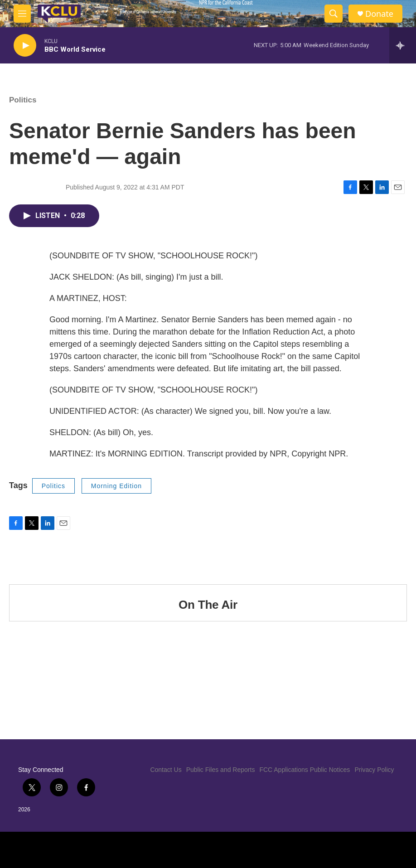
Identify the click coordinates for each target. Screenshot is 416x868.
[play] (25, 46)
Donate (379, 14)
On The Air (208, 605)
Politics (23, 100)
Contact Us (166, 770)
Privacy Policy (374, 770)
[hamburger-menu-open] (22, 14)
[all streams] (403, 45)
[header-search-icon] (334, 14)
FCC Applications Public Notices (305, 770)
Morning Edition (116, 486)
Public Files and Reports (221, 770)
